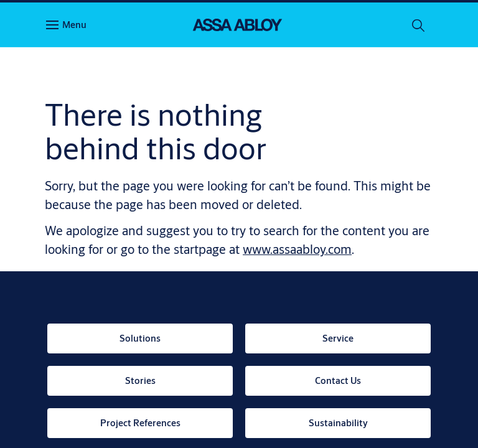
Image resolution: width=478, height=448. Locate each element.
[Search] (419, 25)
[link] (140, 338)
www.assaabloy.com (297, 249)
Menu (74, 25)
